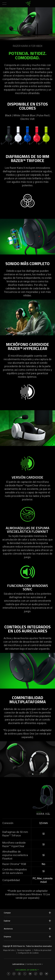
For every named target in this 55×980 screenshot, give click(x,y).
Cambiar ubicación (35, 964)
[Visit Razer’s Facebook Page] (9, 974)
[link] (28, 4)
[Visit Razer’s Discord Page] (46, 974)
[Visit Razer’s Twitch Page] (41, 974)
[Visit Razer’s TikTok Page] (36, 974)
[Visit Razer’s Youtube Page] (30, 974)
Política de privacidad (43, 950)
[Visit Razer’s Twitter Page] (25, 974)
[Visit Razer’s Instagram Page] (14, 974)
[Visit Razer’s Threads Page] (19, 974)
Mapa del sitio (9, 950)
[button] (4, 4)
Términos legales (24, 950)
